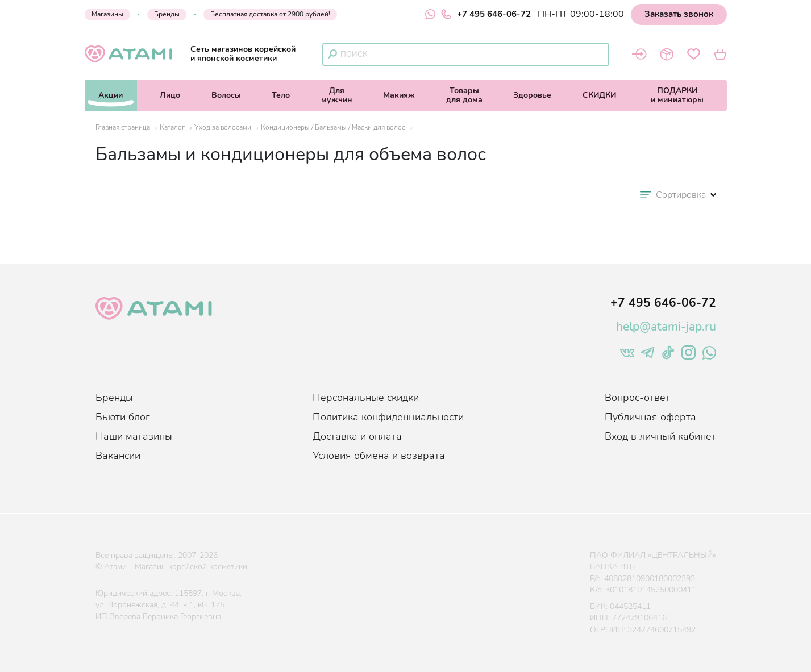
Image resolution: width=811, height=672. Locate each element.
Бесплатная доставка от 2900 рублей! (270, 14)
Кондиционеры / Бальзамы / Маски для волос (333, 127)
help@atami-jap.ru (666, 327)
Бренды (167, 14)
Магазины (107, 14)
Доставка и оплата (357, 436)
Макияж (399, 95)
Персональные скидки (366, 398)
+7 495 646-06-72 (486, 14)
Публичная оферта (650, 417)
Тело (281, 95)
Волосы (226, 95)
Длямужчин (337, 95)
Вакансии (118, 456)
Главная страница (123, 127)
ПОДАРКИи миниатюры (677, 95)
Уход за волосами (223, 127)
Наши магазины (134, 436)
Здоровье (532, 95)
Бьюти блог (123, 417)
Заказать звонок (679, 14)
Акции (111, 95)
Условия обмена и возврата (379, 456)
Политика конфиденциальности (388, 417)
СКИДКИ (599, 95)
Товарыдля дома (464, 95)
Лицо (170, 95)
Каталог (172, 127)
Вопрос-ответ (637, 398)
